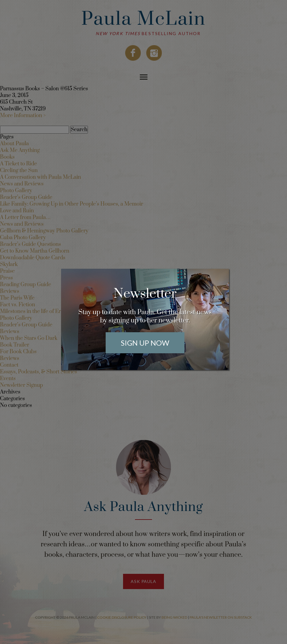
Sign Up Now (145, 343)
